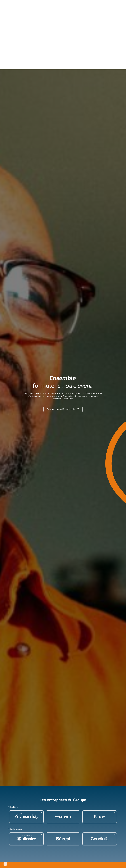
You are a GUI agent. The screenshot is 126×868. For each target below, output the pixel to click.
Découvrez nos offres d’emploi (61, 409)
